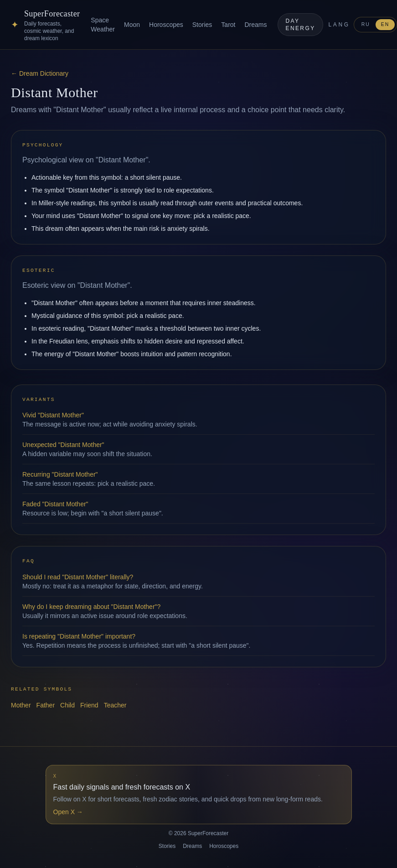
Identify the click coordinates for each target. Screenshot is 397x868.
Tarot (228, 25)
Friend (89, 705)
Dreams (255, 25)
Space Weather (103, 25)
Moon (132, 25)
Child (67, 705)
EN (385, 24)
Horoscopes (166, 25)
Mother (21, 705)
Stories (202, 25)
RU (366, 24)
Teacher (115, 705)
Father (46, 705)
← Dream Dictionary (40, 73)
